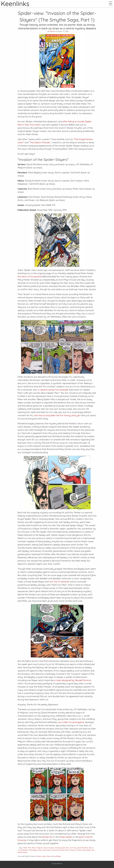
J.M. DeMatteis (23, 850)
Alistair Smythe (48, 848)
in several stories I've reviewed (53, 390)
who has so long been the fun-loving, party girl (57, 415)
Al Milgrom (39, 848)
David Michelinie (82, 848)
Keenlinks (59, 864)
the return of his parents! (30, 277)
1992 (29, 848)
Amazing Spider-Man (62, 848)
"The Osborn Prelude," (40, 142)
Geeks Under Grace (44, 856)
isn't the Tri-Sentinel (59, 582)
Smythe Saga (81, 850)
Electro (91, 848)
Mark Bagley (33, 850)
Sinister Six (47, 837)
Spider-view (90, 850)
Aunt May (73, 848)
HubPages (57, 856)
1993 (33, 848)
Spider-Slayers (22, 852)
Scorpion (73, 850)
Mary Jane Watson (45, 850)
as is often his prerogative (71, 722)
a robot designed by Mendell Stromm (73, 680)
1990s (25, 848)
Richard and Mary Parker (60, 850)
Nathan (52, 31)
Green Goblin (66, 837)
